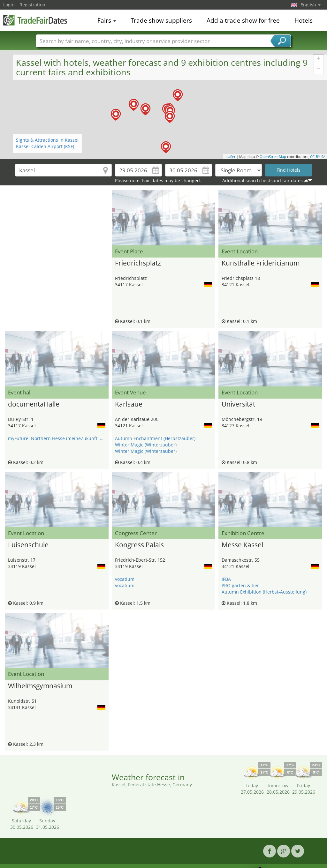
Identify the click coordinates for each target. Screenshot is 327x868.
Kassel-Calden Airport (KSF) (45, 146)
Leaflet (230, 157)
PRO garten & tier (240, 585)
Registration (32, 5)
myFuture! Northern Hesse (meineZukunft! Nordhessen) (57, 438)
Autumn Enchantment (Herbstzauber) (155, 438)
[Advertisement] (57, 206)
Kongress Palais (139, 545)
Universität (238, 404)
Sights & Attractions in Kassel (47, 140)
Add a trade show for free (243, 20)
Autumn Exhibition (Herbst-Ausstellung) (264, 592)
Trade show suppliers (161, 20)
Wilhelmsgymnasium (40, 686)
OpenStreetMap (273, 157)
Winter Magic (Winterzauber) (146, 445)
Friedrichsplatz (138, 263)
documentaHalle (34, 404)
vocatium (125, 579)
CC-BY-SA (318, 157)
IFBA (226, 579)
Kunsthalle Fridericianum (261, 263)
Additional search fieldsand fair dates (262, 180)
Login (9, 5)
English (311, 5)
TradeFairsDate (35, 20)
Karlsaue (129, 404)
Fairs (107, 20)
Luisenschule (28, 545)
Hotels (304, 20)
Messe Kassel (242, 545)
